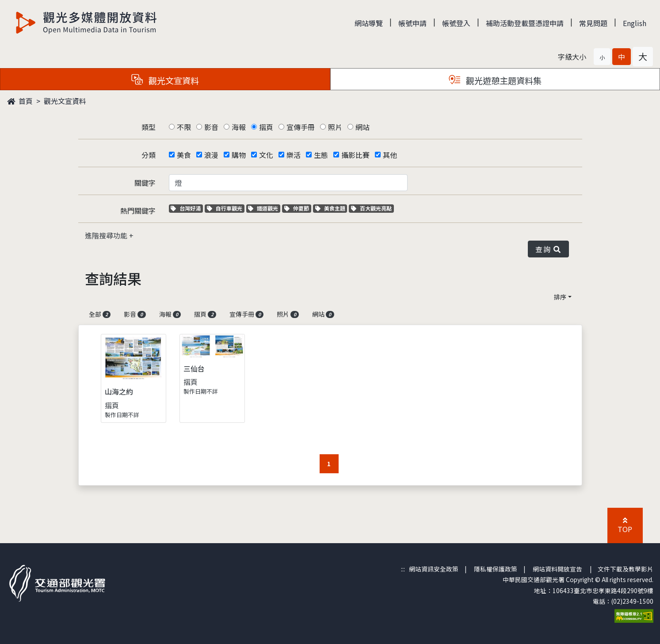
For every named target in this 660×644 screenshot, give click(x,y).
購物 (239, 155)
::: (403, 569)
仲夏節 (298, 208)
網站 (362, 127)
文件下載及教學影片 (626, 569)
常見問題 (593, 23)
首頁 (20, 101)
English (635, 23)
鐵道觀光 (264, 208)
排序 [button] (560, 297)
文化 (266, 155)
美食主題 (331, 208)
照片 (335, 127)
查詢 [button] (548, 249)
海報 (239, 127)
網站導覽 (369, 23)
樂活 (294, 155)
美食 (184, 155)
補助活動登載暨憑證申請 (525, 23)
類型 (149, 127)
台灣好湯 (187, 208)
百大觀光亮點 (371, 208)
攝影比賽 (355, 155)
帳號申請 (412, 23)
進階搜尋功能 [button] (107, 235)
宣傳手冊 (301, 127)
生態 (321, 155)
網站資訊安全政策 (434, 569)
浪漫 (211, 155)
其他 (390, 155)
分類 (149, 155)
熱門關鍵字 (138, 211)
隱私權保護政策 (496, 569)
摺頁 (266, 127)
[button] (602, 57)
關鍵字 (145, 183)
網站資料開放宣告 (557, 569)
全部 (100, 314)
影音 (211, 127)
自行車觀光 (225, 208)
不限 (184, 127)
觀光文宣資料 (65, 101)
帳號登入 (456, 23)
